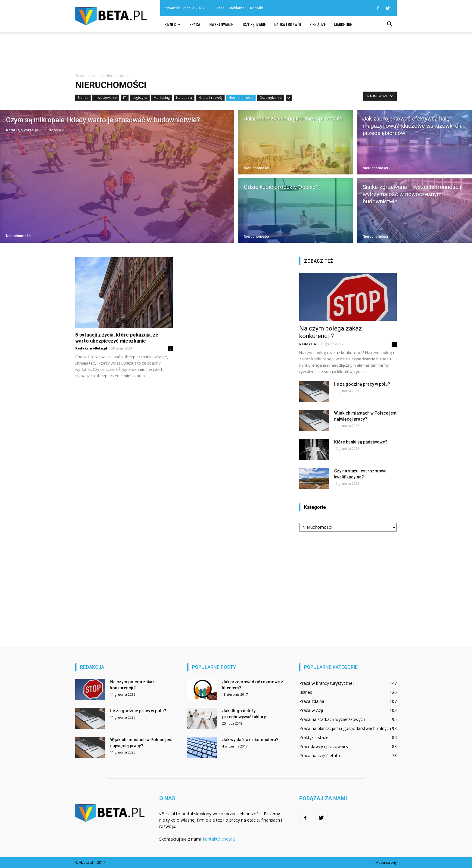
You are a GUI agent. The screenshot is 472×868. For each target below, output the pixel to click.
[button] (390, 24)
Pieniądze (318, 24)
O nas (219, 8)
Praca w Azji (311, 710)
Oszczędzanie (254, 24)
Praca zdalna (312, 701)
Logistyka (140, 97)
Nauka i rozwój (288, 24)
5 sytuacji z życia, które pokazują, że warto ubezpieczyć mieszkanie (117, 338)
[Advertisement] (236, 53)
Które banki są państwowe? (361, 442)
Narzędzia (184, 97)
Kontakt (257, 8)
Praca (195, 24)
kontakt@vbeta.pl (220, 839)
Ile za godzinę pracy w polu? (362, 384)
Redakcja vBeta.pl (22, 130)
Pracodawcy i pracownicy (324, 746)
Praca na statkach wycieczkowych (332, 719)
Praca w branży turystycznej (326, 683)
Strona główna (87, 76)
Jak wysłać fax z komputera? (250, 740)
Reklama (237, 8)
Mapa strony (386, 862)
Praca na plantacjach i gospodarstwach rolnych (345, 728)
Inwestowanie (221, 24)
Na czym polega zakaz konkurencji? (331, 332)
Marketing (343, 24)
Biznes (172, 24)
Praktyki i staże (314, 737)
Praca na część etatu (320, 755)
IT (125, 97)
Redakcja (308, 344)
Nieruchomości (241, 97)
